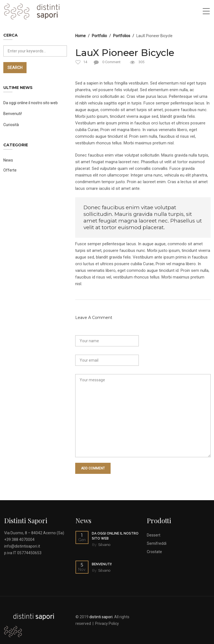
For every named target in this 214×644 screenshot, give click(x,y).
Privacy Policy (107, 623)
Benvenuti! (13, 114)
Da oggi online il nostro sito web (31, 103)
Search (15, 68)
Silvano (104, 545)
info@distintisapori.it (22, 546)
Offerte (10, 170)
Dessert (154, 535)
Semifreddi (157, 543)
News (8, 160)
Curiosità (11, 125)
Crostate (154, 552)
